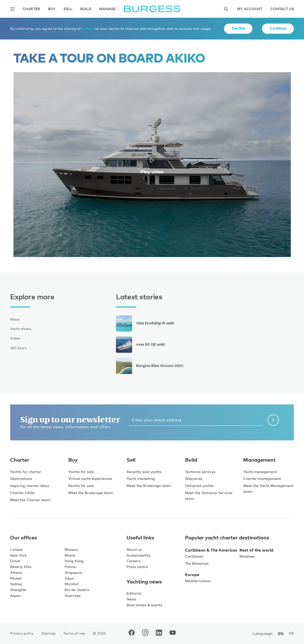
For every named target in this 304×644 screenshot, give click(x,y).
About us (134, 549)
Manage (107, 9)
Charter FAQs (22, 493)
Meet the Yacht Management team (268, 489)
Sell (68, 9)
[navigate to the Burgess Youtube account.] (173, 634)
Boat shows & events (144, 605)
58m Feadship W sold (145, 323)
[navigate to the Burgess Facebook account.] (132, 634)
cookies (88, 28)
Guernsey (73, 596)
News (15, 319)
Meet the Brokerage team (91, 493)
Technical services (200, 472)
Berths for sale (81, 486)
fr (291, 633)
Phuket (16, 578)
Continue (278, 28)
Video (15, 338)
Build (86, 9)
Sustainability (138, 555)
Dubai (15, 561)
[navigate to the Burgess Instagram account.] (145, 634)
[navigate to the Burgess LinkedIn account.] (159, 634)
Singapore (73, 572)
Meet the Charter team (30, 500)
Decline (238, 28)
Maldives (247, 556)
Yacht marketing (141, 479)
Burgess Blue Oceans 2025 (150, 366)
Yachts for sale (81, 472)
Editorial (134, 593)
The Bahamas (197, 563)
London (16, 549)
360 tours (18, 348)
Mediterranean (198, 581)
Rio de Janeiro (77, 590)
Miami (70, 555)
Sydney (16, 584)
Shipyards (194, 479)
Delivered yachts (199, 486)
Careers (134, 561)
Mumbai (72, 584)
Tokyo (69, 578)
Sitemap (48, 633)
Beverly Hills (21, 567)
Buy (52, 9)
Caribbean (194, 556)
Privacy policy (22, 633)
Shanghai (18, 590)
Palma (70, 567)
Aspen (15, 596)
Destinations (21, 479)
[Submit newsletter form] (273, 420)
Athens (16, 572)
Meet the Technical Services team (209, 496)
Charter (31, 9)
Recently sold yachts (144, 472)
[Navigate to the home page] (152, 9)
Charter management (262, 479)
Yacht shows (21, 329)
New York (18, 555)
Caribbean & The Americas (211, 550)
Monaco (71, 549)
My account (250, 9)
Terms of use (74, 633)
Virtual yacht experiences (90, 479)
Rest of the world (256, 550)
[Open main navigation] (12, 9)
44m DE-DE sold (140, 345)
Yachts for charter (26, 472)
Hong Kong (74, 561)
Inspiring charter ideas (30, 486)
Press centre (137, 567)
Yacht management (260, 472)
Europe (192, 575)
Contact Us (282, 9)
